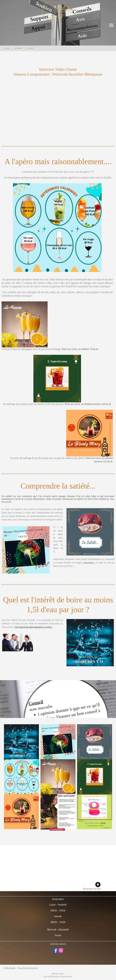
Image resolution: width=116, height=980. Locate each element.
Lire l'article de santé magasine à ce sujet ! (34, 627)
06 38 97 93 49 (10, 879)
